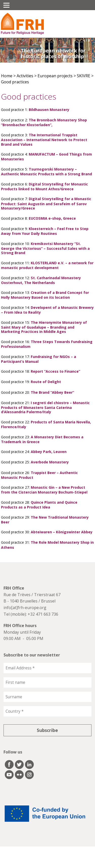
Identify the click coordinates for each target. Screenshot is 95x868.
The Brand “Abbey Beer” (52, 392)
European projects (55, 76)
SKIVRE (84, 76)
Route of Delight (46, 382)
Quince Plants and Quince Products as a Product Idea (39, 505)
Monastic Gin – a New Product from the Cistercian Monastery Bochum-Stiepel (44, 490)
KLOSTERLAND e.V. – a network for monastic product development (47, 265)
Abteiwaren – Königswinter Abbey (62, 532)
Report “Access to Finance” (55, 371)
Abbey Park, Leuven (49, 452)
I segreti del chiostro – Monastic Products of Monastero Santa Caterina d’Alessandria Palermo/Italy (45, 407)
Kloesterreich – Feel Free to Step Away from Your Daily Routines (45, 231)
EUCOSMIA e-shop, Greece (52, 218)
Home (7, 76)
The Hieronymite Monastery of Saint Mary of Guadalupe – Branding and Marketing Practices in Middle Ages (44, 327)
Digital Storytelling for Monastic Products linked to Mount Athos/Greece (44, 186)
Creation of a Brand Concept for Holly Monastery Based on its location (45, 295)
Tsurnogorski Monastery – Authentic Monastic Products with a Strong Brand (46, 172)
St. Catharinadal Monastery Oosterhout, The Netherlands (41, 280)
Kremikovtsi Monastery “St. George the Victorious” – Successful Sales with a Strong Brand (45, 248)
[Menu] (6, 5)
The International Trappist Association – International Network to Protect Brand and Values (44, 140)
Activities (25, 76)
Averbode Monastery (50, 462)
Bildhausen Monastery (49, 110)
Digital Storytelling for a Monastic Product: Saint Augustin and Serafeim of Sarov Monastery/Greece (46, 203)
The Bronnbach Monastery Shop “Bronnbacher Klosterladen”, (44, 122)
